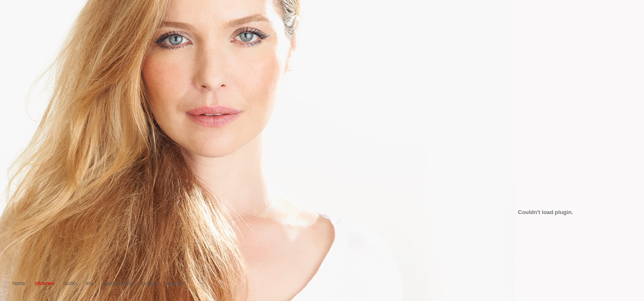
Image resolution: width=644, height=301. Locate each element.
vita (90, 283)
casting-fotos (117, 283)
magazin (176, 283)
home (19, 283)
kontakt (149, 283)
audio (70, 283)
